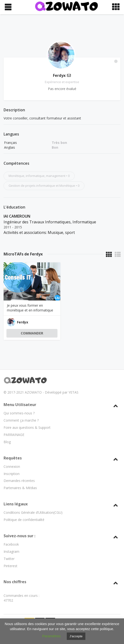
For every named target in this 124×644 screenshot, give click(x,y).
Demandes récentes (19, 468)
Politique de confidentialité (24, 507)
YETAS (73, 380)
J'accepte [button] (76, 636)
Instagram (11, 539)
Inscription (12, 461)
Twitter (9, 546)
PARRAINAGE (14, 422)
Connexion (12, 454)
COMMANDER (32, 333)
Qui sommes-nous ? (19, 400)
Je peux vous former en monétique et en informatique (30, 308)
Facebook (11, 531)
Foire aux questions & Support (27, 415)
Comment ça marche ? (21, 407)
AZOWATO (33, 380)
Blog (7, 429)
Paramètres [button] (52, 636)
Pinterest (10, 553)
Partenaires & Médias (20, 475)
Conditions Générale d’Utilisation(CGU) (33, 500)
